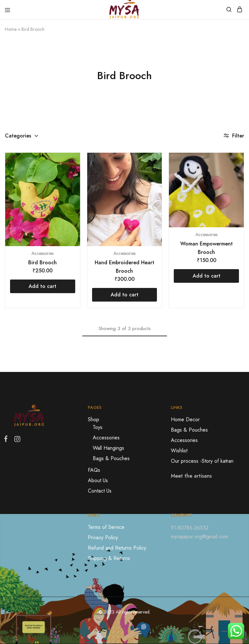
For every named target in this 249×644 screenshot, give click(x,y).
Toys (98, 427)
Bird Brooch (42, 262)
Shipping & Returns (109, 558)
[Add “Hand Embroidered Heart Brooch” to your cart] (125, 295)
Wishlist (179, 451)
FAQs (94, 470)
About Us (98, 480)
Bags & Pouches (111, 458)
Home (11, 29)
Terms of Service (106, 527)
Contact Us (100, 491)
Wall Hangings (108, 448)
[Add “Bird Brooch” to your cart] (43, 286)
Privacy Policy (103, 537)
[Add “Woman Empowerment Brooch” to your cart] (206, 276)
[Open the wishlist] (73, 170)
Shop (94, 419)
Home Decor (185, 419)
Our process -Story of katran (202, 461)
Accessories (42, 253)
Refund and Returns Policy (117, 548)
